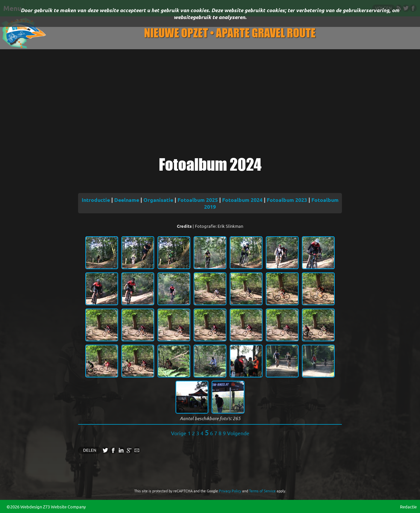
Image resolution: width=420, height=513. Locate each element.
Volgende (238, 433)
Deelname (127, 200)
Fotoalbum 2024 (242, 200)
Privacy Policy (230, 491)
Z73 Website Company (64, 507)
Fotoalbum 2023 (287, 200)
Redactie (408, 507)
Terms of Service (262, 491)
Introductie (96, 200)
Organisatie (158, 200)
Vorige (179, 433)
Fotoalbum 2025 (198, 200)
